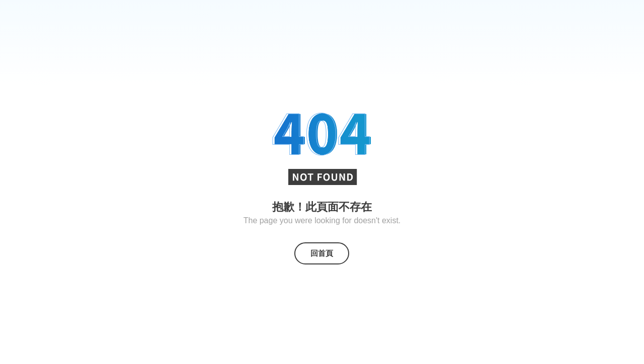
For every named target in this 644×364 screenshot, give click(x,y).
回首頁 (322, 253)
